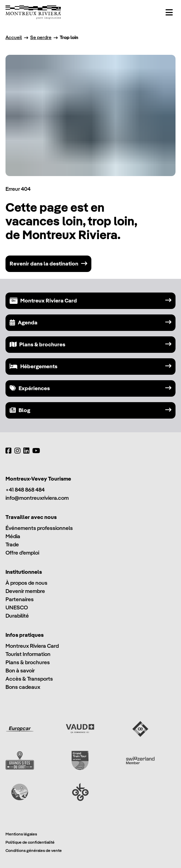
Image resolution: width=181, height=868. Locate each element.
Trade (12, 544)
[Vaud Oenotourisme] (140, 729)
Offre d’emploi (22, 553)
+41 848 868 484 (25, 490)
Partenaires (20, 599)
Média (13, 536)
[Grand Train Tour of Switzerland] (80, 760)
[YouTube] (36, 451)
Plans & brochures (28, 662)
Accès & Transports (29, 679)
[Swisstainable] (20, 792)
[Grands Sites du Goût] (20, 760)
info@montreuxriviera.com (37, 498)
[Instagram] (18, 451)
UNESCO (17, 607)
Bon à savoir (20, 671)
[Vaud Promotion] (80, 729)
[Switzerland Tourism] (140, 760)
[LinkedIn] (26, 451)
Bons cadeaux (23, 687)
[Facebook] (9, 451)
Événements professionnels (39, 528)
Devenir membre (25, 591)
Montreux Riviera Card (32, 646)
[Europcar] (20, 729)
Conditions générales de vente (34, 850)
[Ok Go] (80, 792)
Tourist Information (28, 654)
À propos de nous (26, 583)
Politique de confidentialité (30, 842)
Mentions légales (21, 834)
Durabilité (17, 616)
